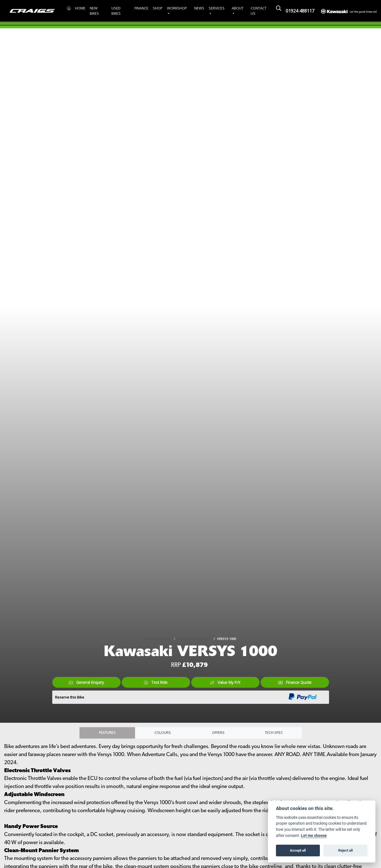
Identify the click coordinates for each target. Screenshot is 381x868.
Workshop (177, 8)
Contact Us (259, 11)
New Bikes (94, 11)
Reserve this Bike (70, 697)
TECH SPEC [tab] (274, 734)
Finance (141, 8)
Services (217, 8)
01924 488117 (300, 11)
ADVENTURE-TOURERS (194, 638)
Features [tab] (107, 734)
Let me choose (314, 836)
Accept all (298, 850)
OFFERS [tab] (218, 734)
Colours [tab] (163, 734)
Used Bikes (116, 11)
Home (80, 8)
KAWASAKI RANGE (157, 638)
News (199, 8)
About (238, 8)
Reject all (345, 850)
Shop (158, 8)
